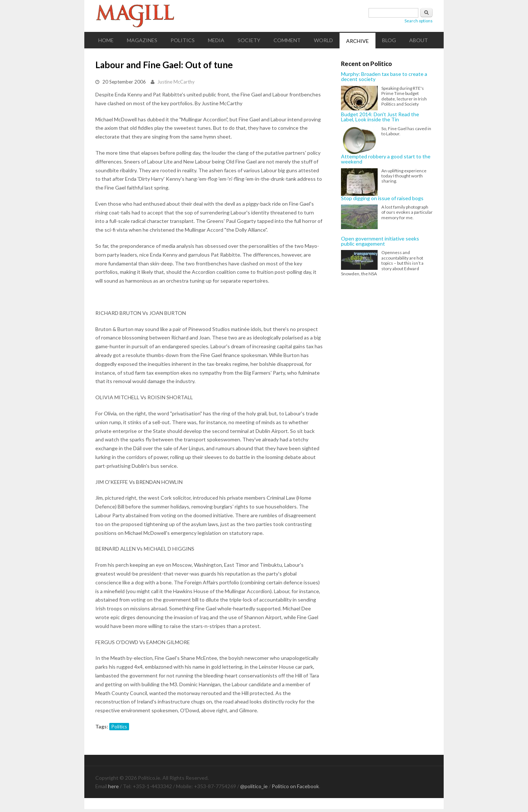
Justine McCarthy (176, 82)
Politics (183, 40)
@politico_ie (254, 786)
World (323, 40)
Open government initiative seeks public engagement (380, 241)
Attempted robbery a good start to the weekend (386, 159)
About (419, 40)
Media (216, 40)
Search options (419, 21)
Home (106, 40)
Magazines (142, 40)
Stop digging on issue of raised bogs (382, 198)
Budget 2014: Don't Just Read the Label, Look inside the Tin (380, 117)
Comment (287, 40)
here (113, 786)
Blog (389, 40)
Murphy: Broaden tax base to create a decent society (384, 77)
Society (249, 40)
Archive (357, 41)
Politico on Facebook (295, 786)
